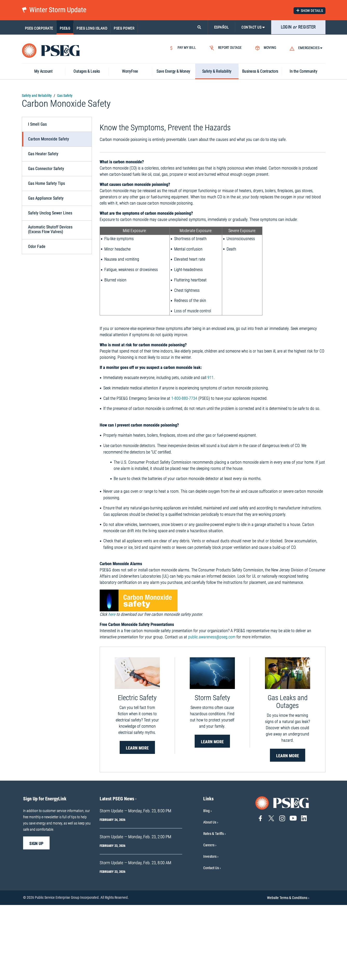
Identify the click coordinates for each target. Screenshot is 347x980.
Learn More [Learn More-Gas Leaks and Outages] (288, 831)
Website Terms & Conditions (288, 973)
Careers (209, 920)
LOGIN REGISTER (298, 27)
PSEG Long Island (92, 28)
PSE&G (65, 28)
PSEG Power (124, 28)
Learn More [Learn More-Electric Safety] (137, 823)
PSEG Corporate (39, 28)
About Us (210, 897)
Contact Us (211, 943)
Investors (210, 931)
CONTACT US (253, 27)
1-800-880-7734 (184, 473)
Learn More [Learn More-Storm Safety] (212, 817)
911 (210, 453)
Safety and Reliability (37, 96)
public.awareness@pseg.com (212, 712)
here (112, 689)
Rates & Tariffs (213, 909)
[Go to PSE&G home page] (282, 878)
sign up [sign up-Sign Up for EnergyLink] (36, 919)
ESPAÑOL (222, 27)
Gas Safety (65, 96)
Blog (206, 886)
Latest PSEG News (118, 874)
